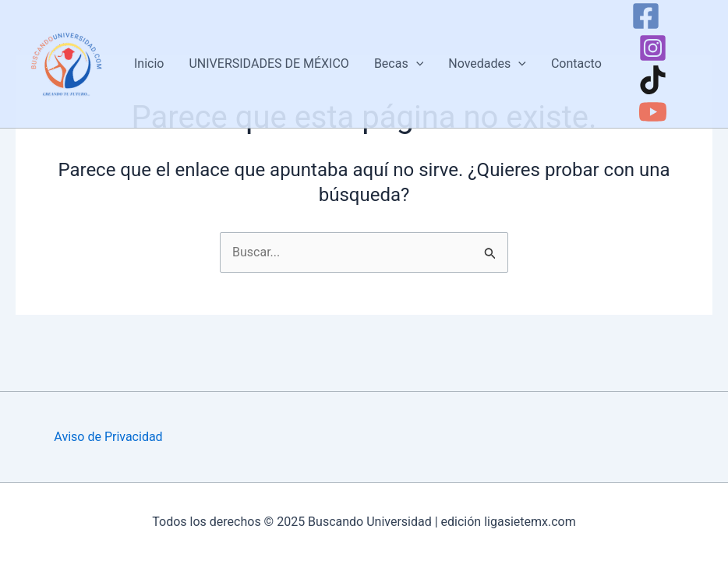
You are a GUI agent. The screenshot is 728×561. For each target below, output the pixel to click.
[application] (416, 64)
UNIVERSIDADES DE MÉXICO (269, 64)
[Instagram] (653, 48)
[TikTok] (653, 80)
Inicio (149, 64)
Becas (399, 64)
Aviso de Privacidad (108, 437)
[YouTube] (653, 112)
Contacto (576, 64)
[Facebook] (646, 16)
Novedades (487, 64)
